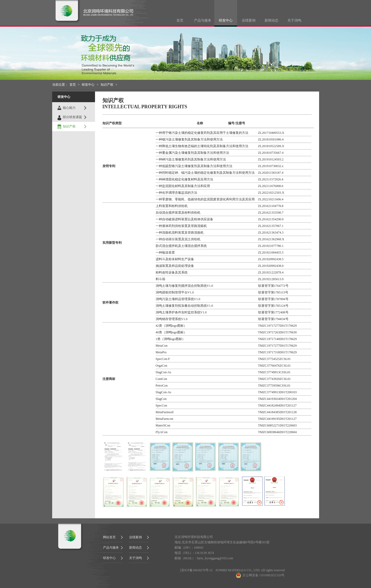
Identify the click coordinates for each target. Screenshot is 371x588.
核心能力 (69, 108)
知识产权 (107, 85)
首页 (180, 20)
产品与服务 (203, 20)
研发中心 (226, 20)
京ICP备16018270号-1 (196, 570)
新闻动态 (271, 20)
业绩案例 (249, 20)
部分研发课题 (72, 117)
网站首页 (109, 537)
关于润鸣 (294, 20)
